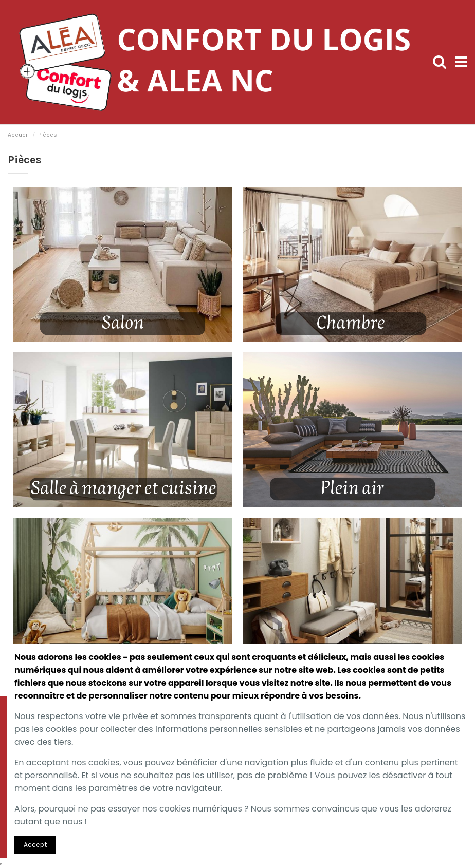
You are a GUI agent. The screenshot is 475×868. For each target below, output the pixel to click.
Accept (35, 845)
